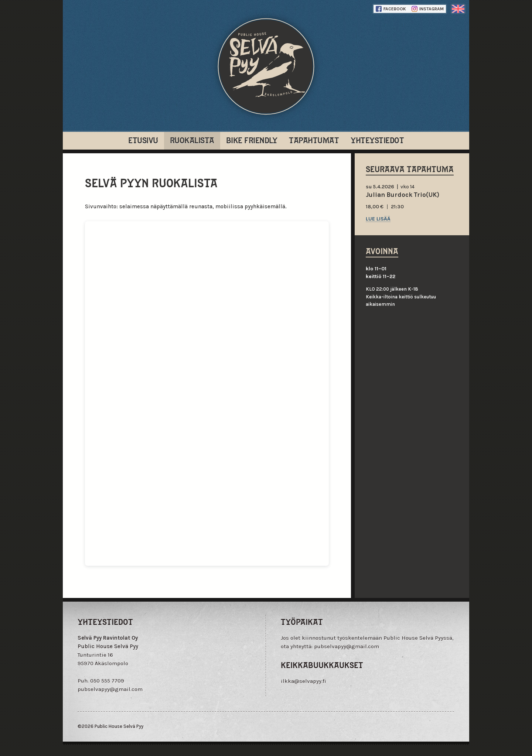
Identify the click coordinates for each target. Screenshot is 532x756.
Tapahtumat (314, 140)
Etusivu (143, 140)
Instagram (428, 9)
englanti (458, 9)
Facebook (391, 9)
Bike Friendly (252, 140)
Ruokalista (192, 140)
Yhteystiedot (377, 140)
